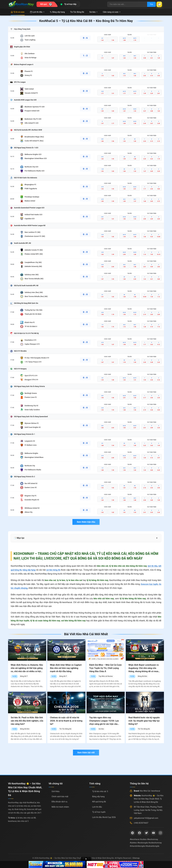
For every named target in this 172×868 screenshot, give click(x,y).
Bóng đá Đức (143, 676)
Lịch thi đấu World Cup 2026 (104, 817)
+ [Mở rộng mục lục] (157, 538)
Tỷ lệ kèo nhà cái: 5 (100, 791)
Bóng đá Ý (24, 676)
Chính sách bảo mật (60, 797)
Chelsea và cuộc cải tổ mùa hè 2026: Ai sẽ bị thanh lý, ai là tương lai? (66, 721)
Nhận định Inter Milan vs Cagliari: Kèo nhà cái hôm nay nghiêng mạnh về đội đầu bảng (66, 668)
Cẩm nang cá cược (112, 12)
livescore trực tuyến (151, 584)
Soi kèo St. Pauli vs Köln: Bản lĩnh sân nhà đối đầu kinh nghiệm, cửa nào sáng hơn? (27, 721)
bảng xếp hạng (31, 570)
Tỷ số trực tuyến (99, 812)
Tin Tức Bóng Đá (77, 12)
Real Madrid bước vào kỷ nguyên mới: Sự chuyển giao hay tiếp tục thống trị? (144, 721)
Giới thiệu (56, 791)
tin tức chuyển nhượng (21, 588)
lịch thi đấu (152, 566)
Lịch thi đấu (37, 12)
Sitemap (136, 858)
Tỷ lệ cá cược (18, 12)
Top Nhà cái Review (106, 676)
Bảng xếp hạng (57, 12)
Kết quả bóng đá (99, 802)
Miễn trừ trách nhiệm (60, 807)
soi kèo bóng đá (57, 570)
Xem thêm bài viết (86, 753)
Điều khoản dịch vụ (59, 802)
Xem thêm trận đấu (86, 522)
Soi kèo (93, 12)
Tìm (149, 4)
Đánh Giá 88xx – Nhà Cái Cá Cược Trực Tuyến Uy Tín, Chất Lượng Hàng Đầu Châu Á (105, 668)
